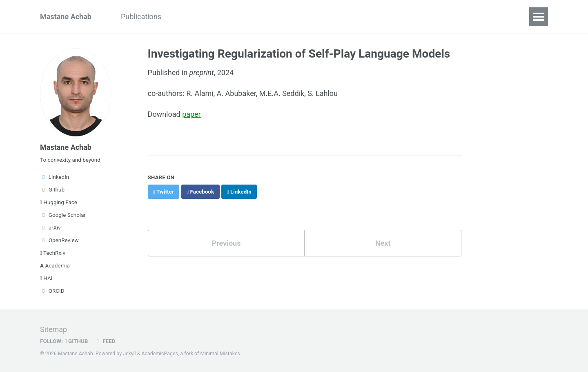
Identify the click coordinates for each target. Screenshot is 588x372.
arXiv (50, 227)
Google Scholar (63, 215)
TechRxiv (53, 253)
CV (210, 17)
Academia (55, 265)
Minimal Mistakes (220, 354)
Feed (105, 341)
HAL (47, 278)
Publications (141, 17)
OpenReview (59, 240)
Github (52, 189)
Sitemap (53, 329)
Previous (226, 242)
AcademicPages (159, 354)
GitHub (77, 341)
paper (192, 114)
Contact (242, 17)
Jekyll (129, 354)
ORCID (52, 291)
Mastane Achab (66, 17)
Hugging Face (59, 202)
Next (383, 242)
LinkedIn (55, 177)
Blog (183, 17)
